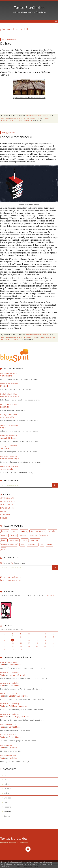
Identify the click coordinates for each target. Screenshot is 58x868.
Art (5, 775)
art (42, 545)
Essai (22, 545)
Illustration (22, 205)
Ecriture (4, 536)
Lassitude (5, 407)
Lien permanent (8, 116)
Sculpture (44, 536)
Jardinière (5, 448)
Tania (3, 665)
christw (3, 717)
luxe (27, 118)
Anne (3, 685)
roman (15, 531)
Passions (45, 116)
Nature (7, 802)
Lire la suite (49, 595)
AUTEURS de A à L (7, 498)
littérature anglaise (38, 531)
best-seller (5, 118)
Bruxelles (8, 789)
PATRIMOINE (5, 515)
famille (4, 540)
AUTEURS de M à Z (8, 501)
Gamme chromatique (10, 459)
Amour (49, 545)
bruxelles (52, 531)
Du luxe (6, 44)
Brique (3, 428)
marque (19, 60)
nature (14, 536)
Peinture (8, 811)
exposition (14, 540)
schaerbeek (33, 545)
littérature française (9, 545)
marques (45, 118)
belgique (5, 531)
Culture (29, 116)
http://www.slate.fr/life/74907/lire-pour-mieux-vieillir (29, 98)
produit (20, 120)
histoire (23, 536)
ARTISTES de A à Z (7, 505)
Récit (3, 549)
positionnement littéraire (36, 60)
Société (7, 816)
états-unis (35, 540)
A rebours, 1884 (7, 417)
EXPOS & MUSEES (7, 508)
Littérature (37, 116)
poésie (25, 540)
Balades (7, 780)
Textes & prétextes (29, 8)
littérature (21, 118)
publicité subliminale (23, 283)
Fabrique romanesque (16, 137)
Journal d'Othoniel (8, 438)
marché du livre (36, 118)
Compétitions (6, 376)
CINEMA (3, 511)
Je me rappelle (7, 469)
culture (24, 531)
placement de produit (9, 120)
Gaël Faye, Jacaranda (10, 396)
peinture (33, 536)
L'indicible (5, 386)
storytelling (38, 50)
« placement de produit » (11, 223)
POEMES (4, 518)
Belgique (8, 784)
